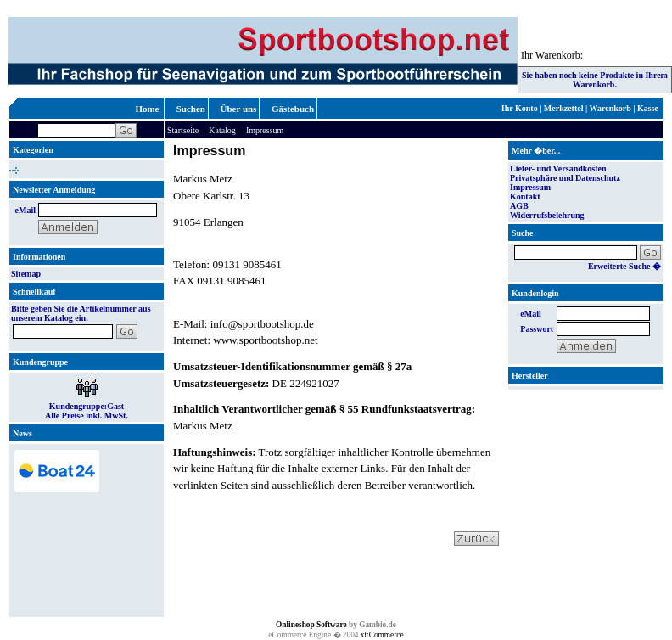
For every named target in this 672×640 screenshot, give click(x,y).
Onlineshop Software (311, 625)
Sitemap (26, 274)
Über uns (239, 109)
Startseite (183, 130)
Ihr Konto (520, 108)
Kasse (648, 108)
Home (147, 109)
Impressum (265, 130)
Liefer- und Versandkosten (558, 168)
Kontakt (525, 196)
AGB (519, 206)
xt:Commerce (382, 635)
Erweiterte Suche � (624, 266)
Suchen (191, 109)
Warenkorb (610, 108)
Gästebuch (293, 109)
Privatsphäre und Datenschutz (565, 178)
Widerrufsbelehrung (547, 215)
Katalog (222, 130)
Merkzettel (564, 108)
